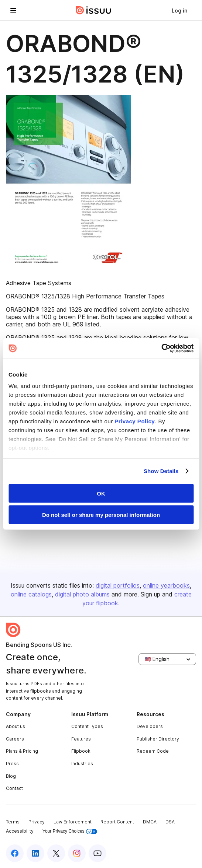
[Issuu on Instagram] (77, 853)
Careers (15, 739)
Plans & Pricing (22, 751)
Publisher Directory (158, 739)
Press (12, 764)
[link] (179, 10)
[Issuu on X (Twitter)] (56, 853)
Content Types (87, 726)
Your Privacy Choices (70, 831)
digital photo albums (82, 594)
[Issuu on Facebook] (15, 853)
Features (81, 739)
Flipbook (81, 751)
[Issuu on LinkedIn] (35, 853)
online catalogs (31, 594)
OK (101, 493)
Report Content (117, 822)
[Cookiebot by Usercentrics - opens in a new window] (161, 349)
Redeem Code (153, 751)
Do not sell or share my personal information (101, 515)
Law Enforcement (73, 822)
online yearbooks (166, 585)
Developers (150, 726)
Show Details (161, 471)
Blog (11, 776)
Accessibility (20, 831)
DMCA (150, 822)
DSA (170, 822)
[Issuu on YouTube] (97, 853)
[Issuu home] (93, 10)
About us (16, 726)
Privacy (37, 822)
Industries (82, 764)
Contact (14, 788)
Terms (13, 822)
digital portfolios (118, 585)
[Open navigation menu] (13, 10)
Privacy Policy (135, 421)
